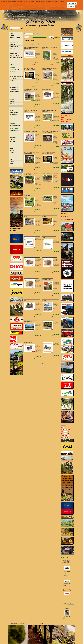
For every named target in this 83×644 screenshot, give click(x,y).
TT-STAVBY (28, 28)
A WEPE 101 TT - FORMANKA (48, 89)
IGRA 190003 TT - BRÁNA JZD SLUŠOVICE (32, 236)
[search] (21, 28)
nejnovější (41, 44)
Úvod (24, 28)
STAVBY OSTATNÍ (34, 28)
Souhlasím (71, 6)
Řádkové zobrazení (37, 34)
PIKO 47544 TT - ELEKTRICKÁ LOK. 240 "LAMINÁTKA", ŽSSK (67, 589)
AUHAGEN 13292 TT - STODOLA (48, 320)
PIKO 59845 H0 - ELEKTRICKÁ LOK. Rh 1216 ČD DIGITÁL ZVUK (67, 577)
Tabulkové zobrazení (28, 34)
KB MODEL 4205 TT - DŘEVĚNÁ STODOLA (32, 257)
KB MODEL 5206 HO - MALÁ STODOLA (50, 257)
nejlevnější (31, 44)
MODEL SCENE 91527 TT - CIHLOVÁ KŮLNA (51, 173)
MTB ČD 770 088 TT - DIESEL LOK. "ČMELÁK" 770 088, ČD (67, 607)
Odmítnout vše (72, 3)
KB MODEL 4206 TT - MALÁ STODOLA (31, 278)
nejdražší (36, 44)
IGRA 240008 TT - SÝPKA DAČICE (31, 131)
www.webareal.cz (22, 624)
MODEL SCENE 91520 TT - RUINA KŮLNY (50, 194)
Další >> (43, 363)
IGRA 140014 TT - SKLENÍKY (48, 341)
